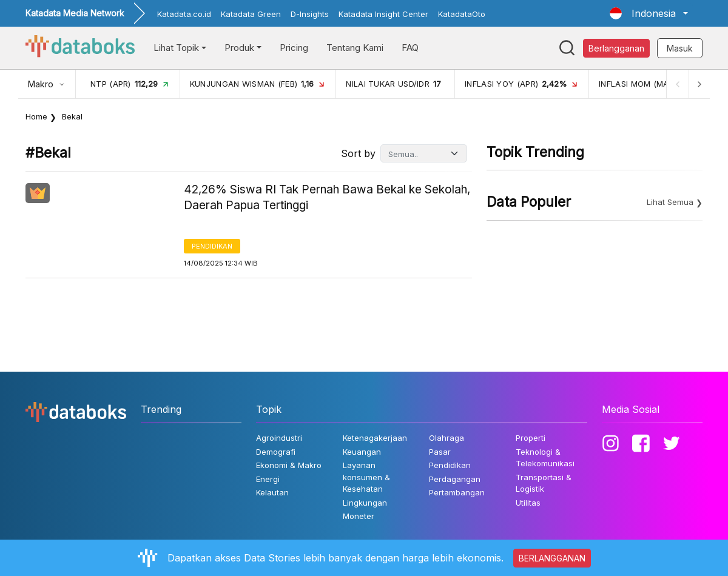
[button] (649, 13)
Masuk (680, 48)
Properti (531, 438)
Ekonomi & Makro (289, 465)
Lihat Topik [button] (176, 48)
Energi (268, 479)
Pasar (440, 452)
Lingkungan (365, 503)
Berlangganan (616, 48)
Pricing (294, 48)
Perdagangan (455, 479)
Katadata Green (251, 14)
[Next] (699, 84)
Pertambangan (457, 492)
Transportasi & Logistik (544, 483)
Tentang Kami (355, 48)
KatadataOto (462, 14)
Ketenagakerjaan (375, 438)
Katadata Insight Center (383, 14)
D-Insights (310, 14)
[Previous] (677, 84)
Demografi (276, 452)
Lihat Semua (670, 202)
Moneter (359, 516)
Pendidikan (212, 246)
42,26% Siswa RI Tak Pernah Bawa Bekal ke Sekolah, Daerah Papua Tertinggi (327, 198)
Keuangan (362, 452)
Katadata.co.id (184, 14)
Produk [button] (239, 48)
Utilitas (528, 503)
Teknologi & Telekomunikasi (545, 458)
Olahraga (447, 438)
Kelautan (272, 492)
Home (36, 116)
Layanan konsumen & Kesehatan (366, 477)
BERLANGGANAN (552, 558)
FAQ (410, 48)
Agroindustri (279, 438)
